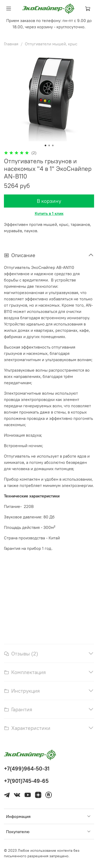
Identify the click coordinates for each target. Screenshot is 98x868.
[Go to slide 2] (49, 145)
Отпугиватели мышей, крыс (51, 44)
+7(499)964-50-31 (27, 769)
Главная (11, 44)
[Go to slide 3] (53, 145)
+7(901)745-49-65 (26, 781)
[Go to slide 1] (45, 145)
